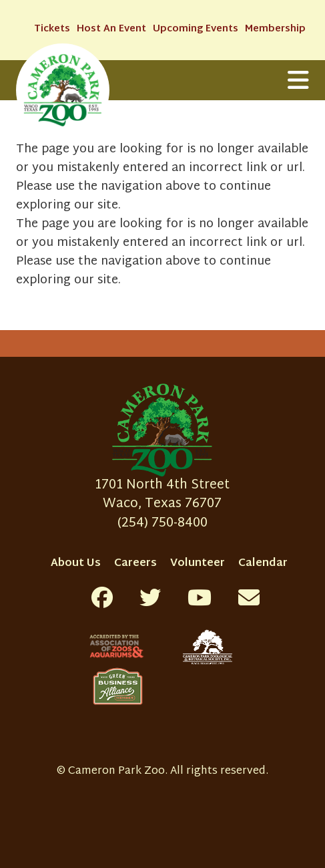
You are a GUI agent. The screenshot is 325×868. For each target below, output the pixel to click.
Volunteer (198, 564)
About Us (76, 564)
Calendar (263, 564)
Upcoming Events (196, 29)
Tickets (52, 29)
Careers (135, 564)
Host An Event (111, 29)
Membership (275, 29)
